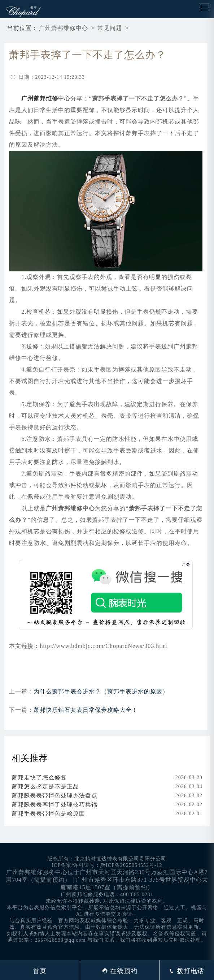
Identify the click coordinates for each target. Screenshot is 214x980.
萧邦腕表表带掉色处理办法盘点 (54, 796)
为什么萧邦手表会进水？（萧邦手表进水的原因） (101, 691)
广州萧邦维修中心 (64, 28)
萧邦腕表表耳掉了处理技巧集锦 (54, 805)
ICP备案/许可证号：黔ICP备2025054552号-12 (107, 865)
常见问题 (110, 28)
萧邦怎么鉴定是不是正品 (45, 786)
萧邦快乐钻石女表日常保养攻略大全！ (86, 710)
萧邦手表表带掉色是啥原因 (48, 814)
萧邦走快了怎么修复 (39, 777)
